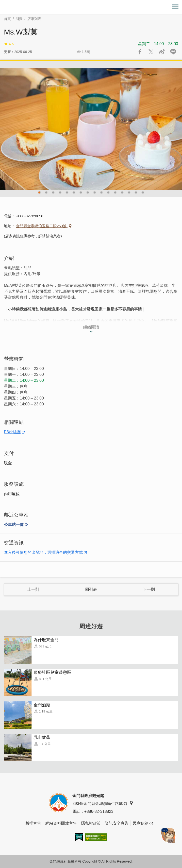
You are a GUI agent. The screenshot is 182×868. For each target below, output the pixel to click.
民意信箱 (143, 823)
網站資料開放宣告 (61, 823)
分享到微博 (162, 52)
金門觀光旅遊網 (91, 7)
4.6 (9, 44)
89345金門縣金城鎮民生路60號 (103, 803)
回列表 (91, 589)
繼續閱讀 (91, 327)
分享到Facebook (140, 52)
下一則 (149, 589)
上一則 (33, 589)
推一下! (151, 52)
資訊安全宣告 (117, 823)
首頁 (7, 19)
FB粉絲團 (12, 432)
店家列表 (34, 19)
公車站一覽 (14, 525)
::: (2, 3)
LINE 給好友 (173, 52)
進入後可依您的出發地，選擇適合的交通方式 (43, 552)
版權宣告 (33, 823)
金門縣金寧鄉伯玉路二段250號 (42, 226)
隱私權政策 (91, 823)
